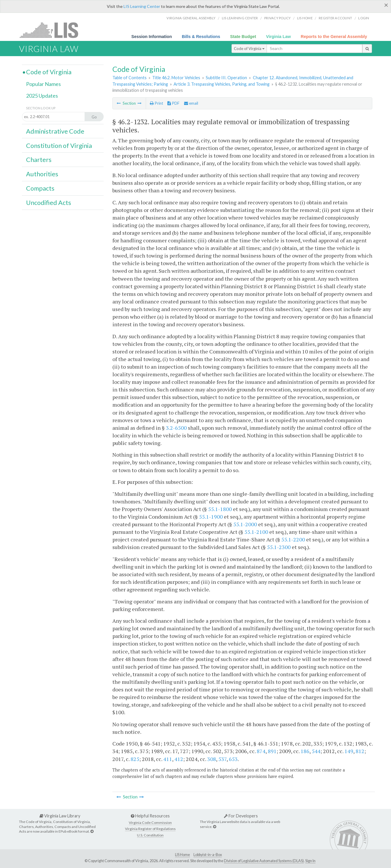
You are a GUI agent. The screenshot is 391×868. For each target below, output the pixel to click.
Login (364, 18)
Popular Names (43, 84)
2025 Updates (42, 96)
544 (316, 751)
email (191, 103)
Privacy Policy (278, 18)
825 (135, 759)
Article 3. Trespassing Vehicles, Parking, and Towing (222, 84)
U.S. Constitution (150, 835)
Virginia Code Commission (150, 823)
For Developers (241, 816)
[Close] (386, 5)
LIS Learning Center (142, 6)
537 (222, 759)
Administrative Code (55, 131)
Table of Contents (130, 78)
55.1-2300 (279, 547)
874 (261, 751)
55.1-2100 (256, 532)
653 (233, 759)
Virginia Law (278, 37)
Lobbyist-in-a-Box (208, 855)
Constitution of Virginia (59, 146)
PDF (173, 103)
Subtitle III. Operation (226, 78)
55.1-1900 (211, 517)
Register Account (335, 18)
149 (349, 751)
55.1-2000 (245, 524)
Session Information (152, 37)
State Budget (243, 37)
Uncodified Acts (49, 203)
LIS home (305, 18)
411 (168, 759)
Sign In (310, 861)
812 (360, 751)
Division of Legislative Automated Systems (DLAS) (264, 861)
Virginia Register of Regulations (150, 829)
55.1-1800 (220, 509)
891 (272, 751)
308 (212, 759)
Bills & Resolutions (201, 37)
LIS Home (182, 855)
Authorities (42, 174)
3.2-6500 (176, 428)
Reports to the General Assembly (334, 37)
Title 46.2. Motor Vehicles (176, 78)
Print (156, 103)
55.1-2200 (293, 539)
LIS (52, 30)
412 (179, 759)
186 (305, 751)
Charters (39, 160)
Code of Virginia (249, 49)
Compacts (40, 188)
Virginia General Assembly (191, 18)
